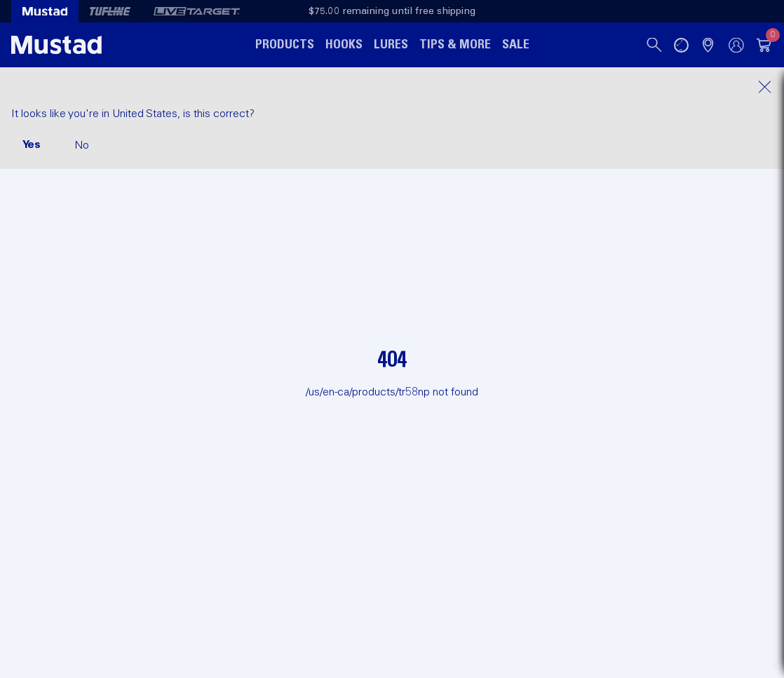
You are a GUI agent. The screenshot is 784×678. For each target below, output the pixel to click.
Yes (32, 144)
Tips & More (455, 45)
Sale (516, 45)
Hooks (344, 45)
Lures (391, 45)
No (82, 145)
